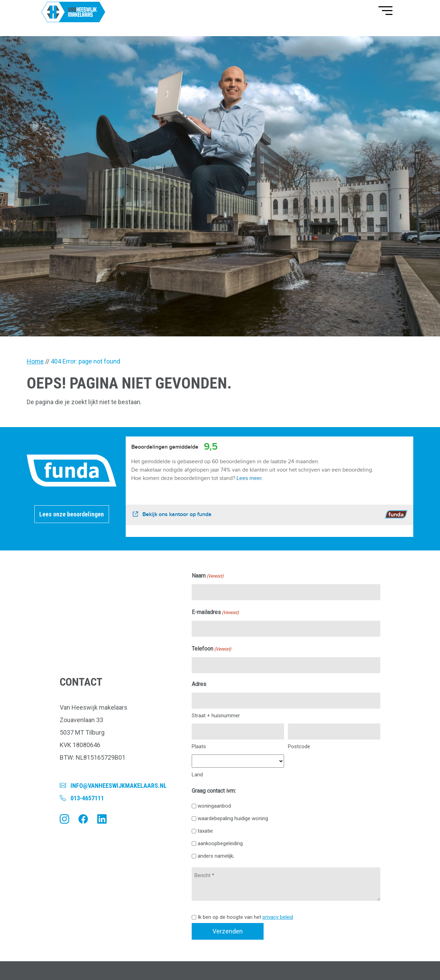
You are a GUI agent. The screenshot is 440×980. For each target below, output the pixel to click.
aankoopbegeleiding (220, 843)
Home (35, 361)
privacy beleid (278, 917)
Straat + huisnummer (216, 716)
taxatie (205, 831)
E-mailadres (215, 613)
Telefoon (211, 649)
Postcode (299, 746)
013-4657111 (87, 798)
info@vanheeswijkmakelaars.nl (119, 786)
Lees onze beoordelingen (72, 514)
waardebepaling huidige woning (233, 818)
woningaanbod (214, 806)
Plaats (199, 746)
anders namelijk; (216, 856)
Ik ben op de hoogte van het (245, 917)
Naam (208, 576)
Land (197, 775)
